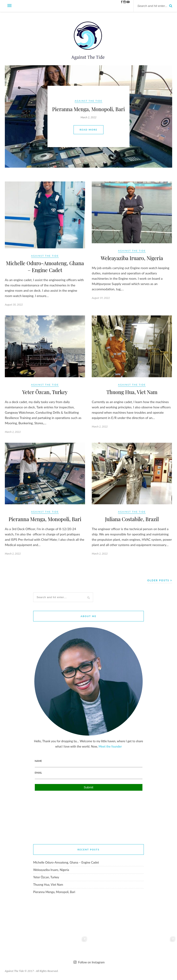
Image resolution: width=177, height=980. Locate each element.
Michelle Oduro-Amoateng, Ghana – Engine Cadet (45, 267)
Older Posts (160, 580)
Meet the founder (110, 746)
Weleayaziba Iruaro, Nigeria (132, 258)
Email (38, 773)
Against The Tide (45, 256)
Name (38, 761)
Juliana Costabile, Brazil (132, 519)
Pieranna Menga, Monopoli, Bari (45, 519)
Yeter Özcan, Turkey (45, 392)
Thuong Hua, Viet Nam (132, 392)
